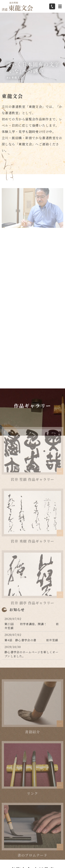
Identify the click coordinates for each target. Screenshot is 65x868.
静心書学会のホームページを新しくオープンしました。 (31, 654)
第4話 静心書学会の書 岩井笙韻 (31, 640)
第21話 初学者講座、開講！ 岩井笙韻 (32, 626)
